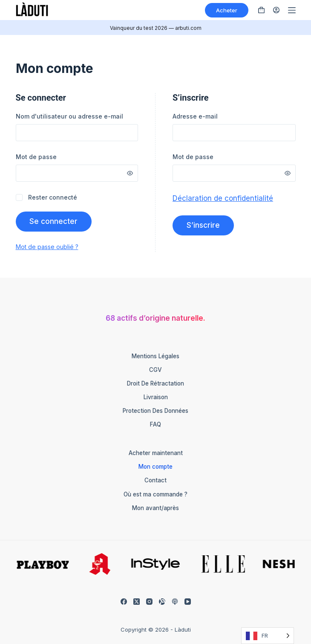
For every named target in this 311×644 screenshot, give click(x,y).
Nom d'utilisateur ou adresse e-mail (77, 116)
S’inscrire (203, 225)
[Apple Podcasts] (175, 602)
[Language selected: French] (268, 636)
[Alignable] (162, 602)
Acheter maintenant (156, 453)
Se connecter (54, 221)
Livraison (156, 397)
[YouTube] (188, 602)
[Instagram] (149, 602)
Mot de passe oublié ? (47, 247)
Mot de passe (48, 156)
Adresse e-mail (207, 116)
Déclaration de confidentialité (223, 198)
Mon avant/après (155, 508)
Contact (155, 480)
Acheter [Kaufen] (227, 10)
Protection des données (155, 411)
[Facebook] (124, 602)
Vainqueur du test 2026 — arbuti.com (156, 28)
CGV (155, 370)
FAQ (155, 424)
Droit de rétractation (155, 383)
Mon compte (155, 467)
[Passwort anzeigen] (130, 173)
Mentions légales (155, 356)
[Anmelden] (276, 10)
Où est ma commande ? (155, 494)
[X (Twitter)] (137, 602)
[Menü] (292, 10)
